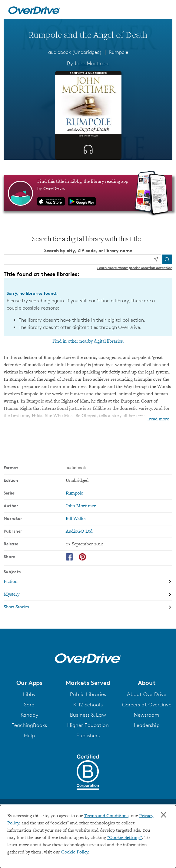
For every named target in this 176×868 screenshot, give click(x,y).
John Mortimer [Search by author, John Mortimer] (91, 63)
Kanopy (29, 715)
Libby (29, 694)
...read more (157, 419)
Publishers (88, 735)
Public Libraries (88, 694)
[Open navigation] (165, 10)
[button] (29, 683)
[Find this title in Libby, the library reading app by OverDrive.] (88, 193)
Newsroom (147, 715)
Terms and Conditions (106, 816)
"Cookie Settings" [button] (125, 838)
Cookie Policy (75, 852)
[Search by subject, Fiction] (88, 582)
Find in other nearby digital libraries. (88, 341)
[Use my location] (156, 259)
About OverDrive (147, 694)
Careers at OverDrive (147, 705)
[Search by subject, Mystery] (88, 595)
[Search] (167, 259)
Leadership (147, 725)
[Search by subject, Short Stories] (88, 607)
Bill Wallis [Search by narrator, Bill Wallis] (76, 519)
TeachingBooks (29, 725)
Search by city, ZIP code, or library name (88, 250)
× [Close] (164, 815)
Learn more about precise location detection (135, 268)
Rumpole (118, 52)
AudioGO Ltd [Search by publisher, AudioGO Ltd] (79, 531)
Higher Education (88, 725)
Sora (29, 705)
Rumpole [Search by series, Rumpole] (75, 493)
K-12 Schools (88, 705)
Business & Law (88, 715)
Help (29, 735)
